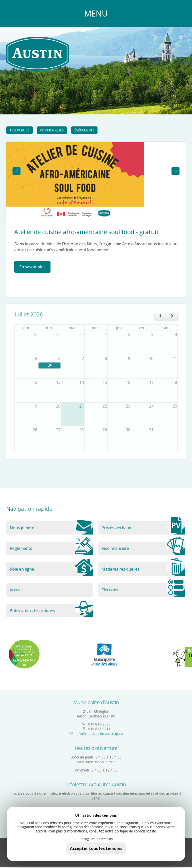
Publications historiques (51, 611)
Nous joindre (51, 528)
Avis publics (19, 130)
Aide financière (143, 548)
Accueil (16, 590)
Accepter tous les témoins (96, 848)
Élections (143, 590)
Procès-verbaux (143, 528)
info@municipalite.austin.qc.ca (99, 730)
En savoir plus (32, 267)
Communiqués (52, 130)
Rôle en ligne (51, 569)
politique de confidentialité (135, 831)
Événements (84, 130)
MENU (96, 13)
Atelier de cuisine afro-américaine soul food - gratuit (86, 232)
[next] (172, 313)
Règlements (51, 548)
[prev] (160, 313)
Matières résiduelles (143, 569)
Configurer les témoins (96, 839)
